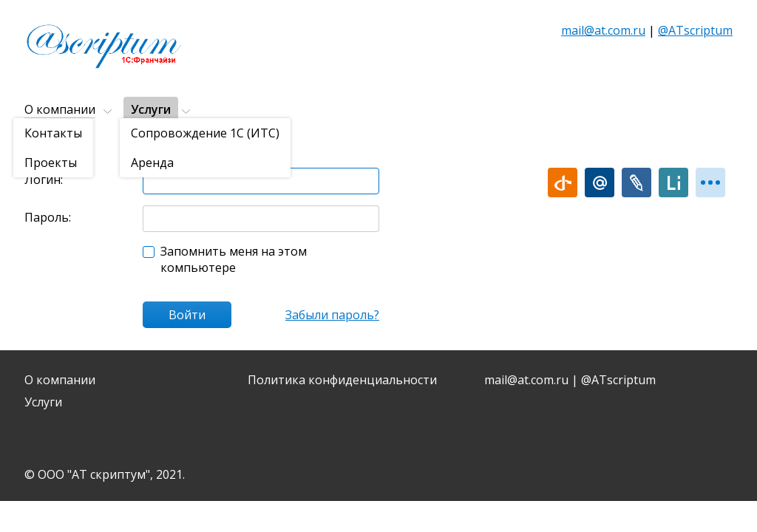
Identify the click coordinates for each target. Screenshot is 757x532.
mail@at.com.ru (603, 30)
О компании (60, 109)
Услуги (151, 109)
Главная (42, 146)
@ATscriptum (695, 30)
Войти (187, 315)
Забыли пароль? (332, 315)
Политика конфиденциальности (342, 380)
